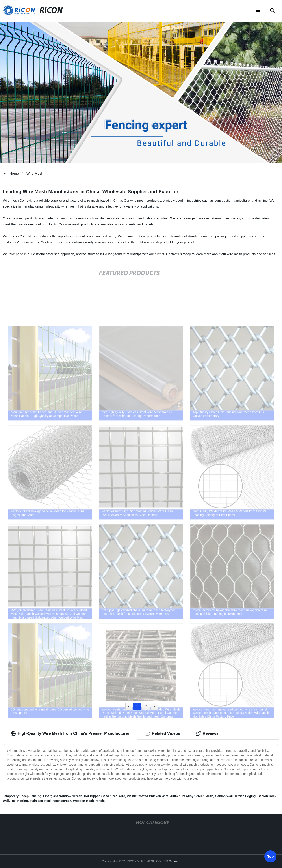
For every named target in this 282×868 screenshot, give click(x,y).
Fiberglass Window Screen (63, 796)
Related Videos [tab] (162, 734)
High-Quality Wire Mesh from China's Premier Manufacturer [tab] (70, 734)
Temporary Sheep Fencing (22, 796)
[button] (258, 11)
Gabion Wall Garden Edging (235, 796)
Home (14, 173)
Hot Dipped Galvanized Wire (105, 796)
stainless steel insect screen (50, 801)
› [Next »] (154, 706)
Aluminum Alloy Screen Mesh (192, 796)
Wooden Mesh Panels (89, 801)
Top (271, 856)
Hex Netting (19, 801)
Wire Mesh (35, 173)
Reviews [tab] (207, 734)
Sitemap (175, 861)
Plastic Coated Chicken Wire (148, 796)
